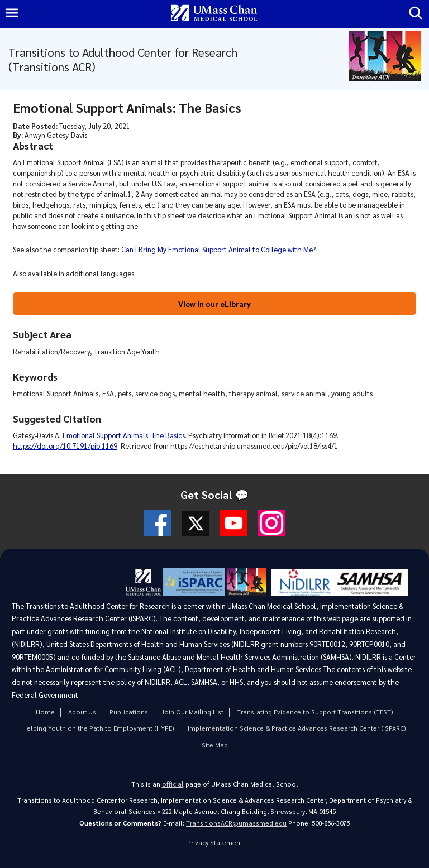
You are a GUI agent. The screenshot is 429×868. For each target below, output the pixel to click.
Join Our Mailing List (192, 712)
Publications (129, 712)
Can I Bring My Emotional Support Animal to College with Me (217, 249)
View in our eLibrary (214, 304)
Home (45, 712)
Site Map (215, 745)
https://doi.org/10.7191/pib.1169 (65, 446)
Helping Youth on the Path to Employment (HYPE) (98, 728)
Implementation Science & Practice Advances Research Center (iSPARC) (297, 728)
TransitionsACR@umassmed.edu (236, 823)
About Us (82, 712)
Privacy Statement (215, 843)
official (173, 784)
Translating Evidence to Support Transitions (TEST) (315, 712)
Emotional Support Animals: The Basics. (125, 435)
